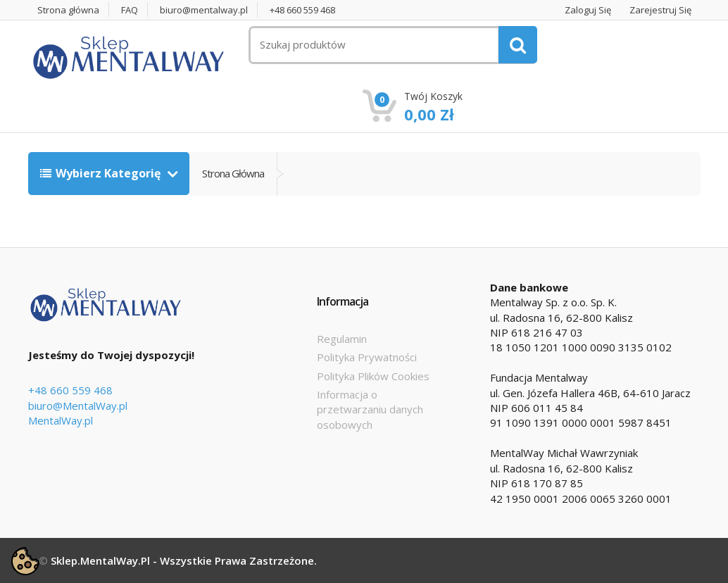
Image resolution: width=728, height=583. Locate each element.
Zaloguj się (588, 10)
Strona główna (68, 10)
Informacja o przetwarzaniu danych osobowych (370, 409)
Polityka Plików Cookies (373, 376)
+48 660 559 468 (302, 10)
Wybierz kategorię (102, 173)
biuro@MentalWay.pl (78, 406)
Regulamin (342, 339)
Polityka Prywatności (367, 357)
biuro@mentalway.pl (204, 10)
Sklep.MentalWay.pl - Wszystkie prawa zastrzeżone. (184, 560)
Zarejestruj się (660, 10)
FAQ (130, 10)
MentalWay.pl (61, 420)
